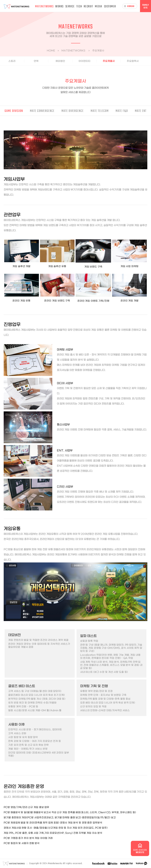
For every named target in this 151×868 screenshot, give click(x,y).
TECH (79, 7)
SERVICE (70, 7)
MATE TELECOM (100, 111)
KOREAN (129, 6)
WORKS (59, 7)
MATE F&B (122, 111)
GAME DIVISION (14, 111)
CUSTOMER (110, 7)
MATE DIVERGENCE (73, 111)
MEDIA (99, 7)
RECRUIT (88, 7)
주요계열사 (109, 61)
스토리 (12, 61)
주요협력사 (133, 61)
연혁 (36, 61)
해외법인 (60, 61)
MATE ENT (141, 111)
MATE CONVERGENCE (42, 111)
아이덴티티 (84, 61)
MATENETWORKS (44, 7)
